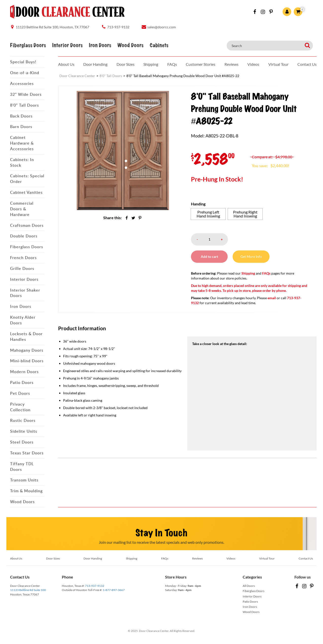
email (272, 298)
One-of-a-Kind (25, 73)
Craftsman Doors (27, 225)
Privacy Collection (20, 407)
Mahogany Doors (27, 350)
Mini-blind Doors (27, 361)
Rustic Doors (23, 420)
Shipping (151, 64)
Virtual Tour (278, 64)
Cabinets (159, 45)
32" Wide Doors (26, 94)
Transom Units (24, 480)
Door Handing (95, 64)
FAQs (172, 64)
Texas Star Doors (27, 453)
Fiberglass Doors (28, 45)
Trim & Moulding (26, 491)
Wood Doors (130, 45)
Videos (253, 64)
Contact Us (307, 64)
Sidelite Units (24, 431)
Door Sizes (126, 64)
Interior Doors (67, 45)
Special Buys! (23, 62)
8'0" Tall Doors (25, 105)
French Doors (23, 258)
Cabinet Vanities (26, 192)
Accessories (22, 83)
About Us (66, 64)
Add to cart (209, 256)
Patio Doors (22, 382)
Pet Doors (20, 393)
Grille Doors (22, 268)
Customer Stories (201, 64)
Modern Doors (24, 372)
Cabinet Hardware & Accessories (22, 143)
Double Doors (24, 236)
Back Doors (21, 116)
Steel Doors (22, 442)
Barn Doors (21, 127)
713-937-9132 (95, 586)
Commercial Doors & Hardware (22, 209)
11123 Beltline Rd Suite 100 (28, 590)
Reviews (231, 64)
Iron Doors (100, 45)
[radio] (208, 214)
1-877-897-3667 (114, 590)
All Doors (249, 586)
